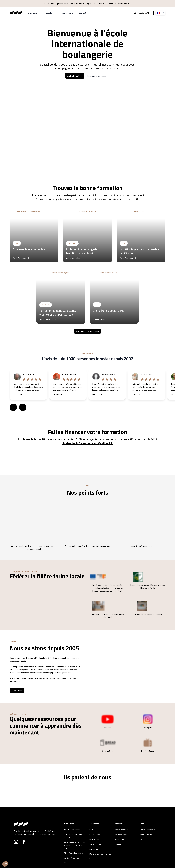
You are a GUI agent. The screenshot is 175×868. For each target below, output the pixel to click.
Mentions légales (146, 834)
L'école (50, 13)
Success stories (95, 844)
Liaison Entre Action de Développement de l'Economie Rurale (148, 581)
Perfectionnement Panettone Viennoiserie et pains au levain (75, 845)
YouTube (108, 722)
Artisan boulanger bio (72, 830)
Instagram (148, 722)
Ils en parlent (94, 839)
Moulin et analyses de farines (100, 854)
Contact (83, 13)
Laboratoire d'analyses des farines (148, 608)
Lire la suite (18, 394)
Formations (33, 13)
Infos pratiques (95, 849)
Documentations (121, 834)
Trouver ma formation (72, 863)
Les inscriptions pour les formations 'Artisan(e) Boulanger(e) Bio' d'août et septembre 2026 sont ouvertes (88, 3)
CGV (141, 839)
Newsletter (94, 859)
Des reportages (148, 745)
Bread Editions (108, 745)
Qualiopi (118, 844)
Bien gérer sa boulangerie (74, 853)
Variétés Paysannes (71, 858)
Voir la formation (21, 258)
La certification (95, 834)
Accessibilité (119, 839)
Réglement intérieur (147, 830)
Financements (67, 13)
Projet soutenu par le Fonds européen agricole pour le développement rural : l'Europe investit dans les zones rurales (107, 582)
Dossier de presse (122, 830)
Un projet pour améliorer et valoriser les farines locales (107, 610)
